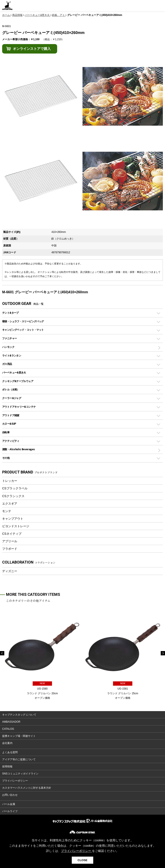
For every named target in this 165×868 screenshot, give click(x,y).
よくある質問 (10, 752)
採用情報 (7, 767)
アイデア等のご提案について (19, 759)
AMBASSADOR (11, 722)
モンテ (7, 511)
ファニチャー (9, 338)
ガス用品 (7, 364)
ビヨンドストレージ (16, 526)
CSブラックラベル (15, 488)
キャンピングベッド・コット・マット (23, 330)
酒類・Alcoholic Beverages (18, 449)
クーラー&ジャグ (12, 398)
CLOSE (82, 860)
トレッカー (10, 481)
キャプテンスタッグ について (19, 715)
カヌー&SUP (9, 424)
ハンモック (8, 347)
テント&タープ (10, 313)
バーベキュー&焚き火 (14, 373)
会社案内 (7, 743)
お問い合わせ (10, 795)
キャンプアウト (13, 519)
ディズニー (10, 571)
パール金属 (9, 804)
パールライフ (10, 811)
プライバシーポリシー (15, 781)
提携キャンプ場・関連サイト (19, 736)
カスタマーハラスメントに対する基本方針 (27, 788)
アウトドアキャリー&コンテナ (19, 407)
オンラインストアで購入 (32, 49)
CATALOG (8, 729)
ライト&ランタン (12, 356)
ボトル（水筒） (11, 389)
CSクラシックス (13, 496)
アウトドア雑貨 (11, 415)
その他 (6, 458)
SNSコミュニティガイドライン (20, 774)
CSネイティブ (12, 534)
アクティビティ (11, 441)
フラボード (10, 549)
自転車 (6, 432)
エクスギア (10, 504)
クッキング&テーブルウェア (18, 381)
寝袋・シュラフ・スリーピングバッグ (23, 321)
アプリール (10, 541)
